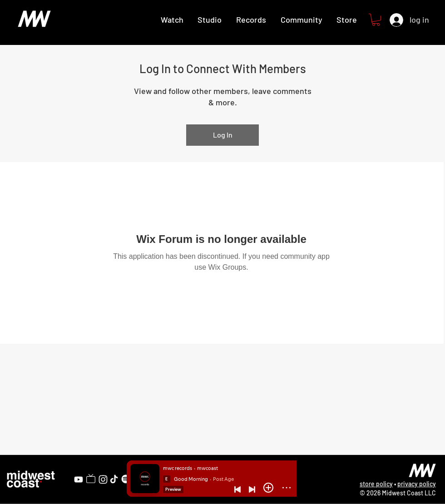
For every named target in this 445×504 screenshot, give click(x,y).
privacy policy (417, 484)
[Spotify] (126, 479)
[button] (376, 20)
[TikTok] (114, 479)
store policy (376, 484)
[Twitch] (91, 479)
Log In (223, 135)
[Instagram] (103, 479)
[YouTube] (79, 479)
